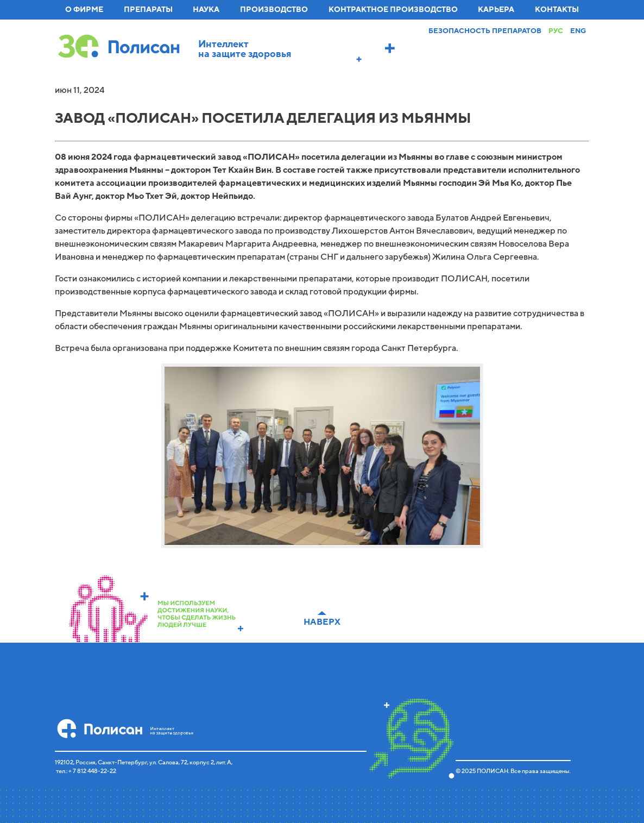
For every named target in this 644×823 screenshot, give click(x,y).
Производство (274, 10)
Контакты (557, 10)
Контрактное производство (393, 10)
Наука (206, 10)
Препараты (148, 10)
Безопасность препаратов (485, 31)
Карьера (496, 10)
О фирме (84, 10)
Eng (578, 31)
